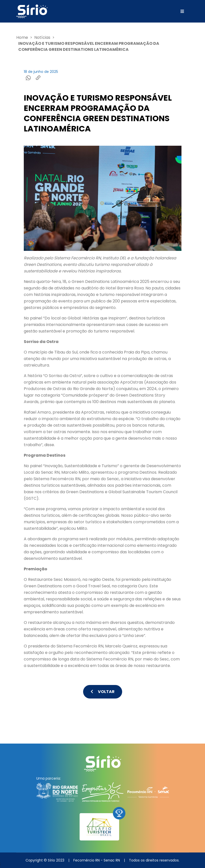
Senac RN (112, 860)
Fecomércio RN (86, 860)
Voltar (103, 692)
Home (22, 37)
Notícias (42, 37)
